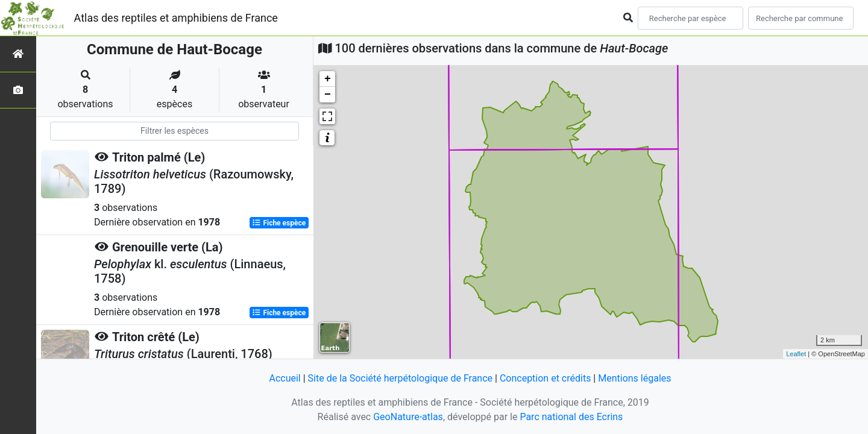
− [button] (328, 95)
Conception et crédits (546, 378)
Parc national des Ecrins (571, 417)
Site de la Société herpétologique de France (400, 378)
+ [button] (328, 79)
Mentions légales (634, 378)
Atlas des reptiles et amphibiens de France (176, 18)
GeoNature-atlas (408, 417)
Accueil (285, 378)
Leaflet (796, 354)
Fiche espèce (279, 223)
